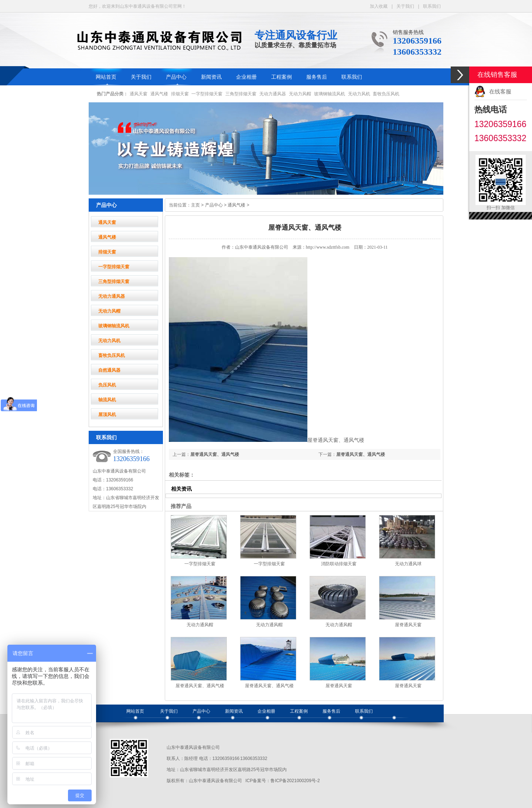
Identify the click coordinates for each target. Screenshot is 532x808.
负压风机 (107, 385)
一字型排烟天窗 (207, 94)
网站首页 (106, 77)
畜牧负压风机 (386, 94)
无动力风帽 (300, 94)
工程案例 (282, 77)
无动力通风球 (408, 564)
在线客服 (500, 91)
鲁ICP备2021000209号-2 (295, 781)
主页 (195, 205)
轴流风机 (107, 400)
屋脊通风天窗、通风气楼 (361, 454)
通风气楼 (159, 94)
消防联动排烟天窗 (339, 564)
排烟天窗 (180, 94)
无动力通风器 (273, 94)
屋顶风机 (107, 415)
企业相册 (246, 77)
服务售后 (317, 77)
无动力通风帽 (200, 625)
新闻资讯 (211, 77)
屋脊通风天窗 (408, 625)
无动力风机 (359, 94)
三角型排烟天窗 (241, 94)
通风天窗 (139, 94)
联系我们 (432, 6)
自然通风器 (109, 370)
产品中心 (176, 77)
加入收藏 (379, 6)
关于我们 (405, 6)
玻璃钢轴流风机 (330, 94)
